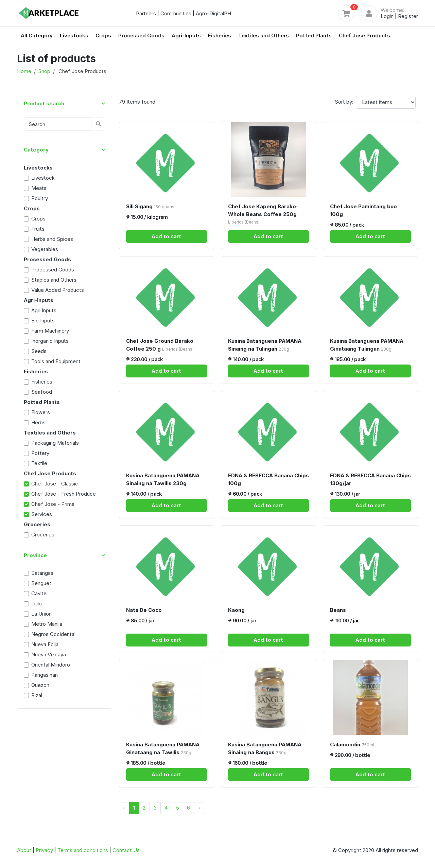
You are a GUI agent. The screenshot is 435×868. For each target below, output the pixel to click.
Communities (176, 13)
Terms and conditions (83, 850)
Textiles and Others (264, 36)
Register (408, 16)
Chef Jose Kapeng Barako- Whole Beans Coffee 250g (263, 214)
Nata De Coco (144, 610)
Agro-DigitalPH (213, 13)
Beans (338, 610)
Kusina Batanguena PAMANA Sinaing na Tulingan (265, 345)
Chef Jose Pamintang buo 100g (363, 210)
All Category (37, 36)
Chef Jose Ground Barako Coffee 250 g (160, 345)
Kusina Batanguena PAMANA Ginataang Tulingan (367, 345)
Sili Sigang (150, 206)
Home (24, 71)
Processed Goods (141, 36)
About (24, 850)
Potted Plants (314, 36)
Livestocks (74, 36)
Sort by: (344, 102)
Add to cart (166, 236)
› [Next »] (199, 808)
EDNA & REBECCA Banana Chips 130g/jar (370, 479)
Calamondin (352, 745)
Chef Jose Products (364, 36)
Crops (103, 36)
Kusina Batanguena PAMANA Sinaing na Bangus (265, 748)
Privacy (44, 850)
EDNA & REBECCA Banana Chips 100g (268, 479)
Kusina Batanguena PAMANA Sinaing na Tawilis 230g (163, 479)
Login (387, 16)
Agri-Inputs (186, 36)
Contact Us (126, 850)
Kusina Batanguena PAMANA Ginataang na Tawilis (163, 748)
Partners (146, 13)
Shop (44, 71)
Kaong (236, 610)
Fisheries (220, 36)
